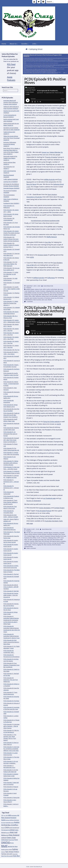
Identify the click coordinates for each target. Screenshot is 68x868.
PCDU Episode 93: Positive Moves (45, 81)
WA (42, 545)
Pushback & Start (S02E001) (11, 203)
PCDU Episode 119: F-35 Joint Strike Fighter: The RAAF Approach (10, 264)
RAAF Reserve (46, 295)
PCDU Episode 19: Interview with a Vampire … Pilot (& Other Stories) (11, 726)
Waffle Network (52, 237)
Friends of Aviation (51, 157)
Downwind (47, 536)
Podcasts (29, 288)
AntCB (59, 424)
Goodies (24, 44)
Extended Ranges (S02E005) (11, 188)
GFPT (59, 538)
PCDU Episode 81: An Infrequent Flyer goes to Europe (10, 434)
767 (32, 533)
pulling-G (27, 543)
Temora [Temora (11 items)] (3, 852)
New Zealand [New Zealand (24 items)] (14, 835)
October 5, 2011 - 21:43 (33, 529)
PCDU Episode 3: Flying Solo (11, 798)
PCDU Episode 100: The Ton (11, 350)
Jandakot (35, 540)
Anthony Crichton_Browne (39, 534)
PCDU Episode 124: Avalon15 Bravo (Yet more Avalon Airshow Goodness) (11, 239)
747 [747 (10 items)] (5, 816)
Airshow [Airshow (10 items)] (8, 820)
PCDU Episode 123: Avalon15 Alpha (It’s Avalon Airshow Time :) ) (11, 245)
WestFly (61, 270)
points (58, 541)
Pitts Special (53, 541)
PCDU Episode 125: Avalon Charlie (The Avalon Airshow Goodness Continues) (12, 233)
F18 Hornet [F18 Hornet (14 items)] (5, 830)
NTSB (36, 541)
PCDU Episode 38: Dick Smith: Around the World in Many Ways (11, 642)
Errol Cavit (63, 536)
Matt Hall (49, 540)
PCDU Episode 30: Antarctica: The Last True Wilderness (11, 680)
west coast (44, 300)
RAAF (40, 295)
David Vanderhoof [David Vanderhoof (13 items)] (14, 828)
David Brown (31, 291)
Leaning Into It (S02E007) (11, 182)
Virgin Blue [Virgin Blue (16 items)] (16, 856)
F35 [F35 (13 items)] (9, 830)
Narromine (53, 293)
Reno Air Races (31, 184)
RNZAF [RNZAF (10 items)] (10, 850)
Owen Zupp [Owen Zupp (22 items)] (11, 837)
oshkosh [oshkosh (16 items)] (4, 838)
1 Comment (30, 301)
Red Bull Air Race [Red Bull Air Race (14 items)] (13, 846)
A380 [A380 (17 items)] (9, 815)
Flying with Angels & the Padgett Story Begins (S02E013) (10, 158)
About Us (13, 44)
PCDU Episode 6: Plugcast (11, 787)
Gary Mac (48, 242)
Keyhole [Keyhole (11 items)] (8, 833)
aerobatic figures (48, 533)
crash (26, 291)
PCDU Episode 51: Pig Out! (11, 574)
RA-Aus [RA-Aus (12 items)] (12, 843)
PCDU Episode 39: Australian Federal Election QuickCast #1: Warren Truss (11, 636)
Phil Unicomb (45, 541)
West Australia (37, 300)
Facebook (27, 538)
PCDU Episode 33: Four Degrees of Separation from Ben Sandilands (11, 665)
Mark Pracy (46, 293)
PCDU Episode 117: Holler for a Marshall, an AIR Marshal (11, 274)
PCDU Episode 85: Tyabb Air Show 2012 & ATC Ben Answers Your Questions (11, 415)
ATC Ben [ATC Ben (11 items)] (3, 823)
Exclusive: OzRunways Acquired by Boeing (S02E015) (10, 144)
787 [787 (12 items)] (7, 815)
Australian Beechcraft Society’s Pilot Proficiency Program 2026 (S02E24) (43, 56)
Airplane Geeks (43, 255)
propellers (63, 541)
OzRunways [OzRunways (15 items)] (5, 840)
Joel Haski (41, 540)
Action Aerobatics (45, 508)
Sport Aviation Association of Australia (40, 298)
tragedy (39, 545)
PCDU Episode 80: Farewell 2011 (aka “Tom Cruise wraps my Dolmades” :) (11, 440)
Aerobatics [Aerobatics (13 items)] (14, 815)
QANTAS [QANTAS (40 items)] (6, 842)
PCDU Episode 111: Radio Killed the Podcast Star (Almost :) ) (11, 303)
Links (34, 44)
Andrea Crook (38, 289)
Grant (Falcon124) (48, 286)
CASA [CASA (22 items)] (7, 827)
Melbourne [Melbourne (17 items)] (5, 835)
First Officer (33, 538)
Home (4, 44)
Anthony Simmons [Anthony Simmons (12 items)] (14, 820)
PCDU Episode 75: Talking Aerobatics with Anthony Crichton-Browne (11, 463)
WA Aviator (28, 133)
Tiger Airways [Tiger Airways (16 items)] (9, 852)
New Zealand (60, 293)
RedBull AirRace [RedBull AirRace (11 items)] (5, 849)
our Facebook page (49, 498)
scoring (54, 543)
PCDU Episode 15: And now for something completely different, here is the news (11, 749)
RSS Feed (11, 64)
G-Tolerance (44, 538)
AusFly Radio (54, 289)
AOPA (32, 257)
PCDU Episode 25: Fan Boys (11, 701)
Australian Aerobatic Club (54, 534)
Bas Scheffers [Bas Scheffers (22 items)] (13, 825)
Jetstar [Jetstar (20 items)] (13, 830)
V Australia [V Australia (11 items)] (15, 854)
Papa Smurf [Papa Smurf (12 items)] (11, 840)
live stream (40, 293)
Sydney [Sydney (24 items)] (15, 849)
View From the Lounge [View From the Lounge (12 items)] (7, 856)
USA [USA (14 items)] (8, 854)
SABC (34, 296)
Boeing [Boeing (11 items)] (3, 828)
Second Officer (60, 543)
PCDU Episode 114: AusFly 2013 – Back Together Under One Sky (12, 289)
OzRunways (51, 278)
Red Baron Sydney (38, 543)
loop (45, 540)
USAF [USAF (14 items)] (11, 854)
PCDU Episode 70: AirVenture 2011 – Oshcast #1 (11, 488)
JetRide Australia (49, 179)
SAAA (30, 296)
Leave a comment (31, 548)
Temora (34, 545)
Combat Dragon (59, 508)
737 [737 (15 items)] (2, 815)
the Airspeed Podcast (44, 511)
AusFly (62, 197)
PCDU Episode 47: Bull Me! (11, 591)
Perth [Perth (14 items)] (16, 840)
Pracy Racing (35, 295)
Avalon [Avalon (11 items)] (12, 823)
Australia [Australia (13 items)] (8, 823)
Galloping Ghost (50, 291)
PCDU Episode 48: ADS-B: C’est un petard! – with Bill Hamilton (11, 587)
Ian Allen (30, 540)
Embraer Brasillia (55, 536)
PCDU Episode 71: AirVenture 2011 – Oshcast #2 (11, 482)
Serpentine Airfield (41, 296)
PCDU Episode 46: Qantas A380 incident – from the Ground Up (11, 595)
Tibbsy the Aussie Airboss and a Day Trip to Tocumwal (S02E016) (11, 138)
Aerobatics (56, 533)
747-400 (28, 533)
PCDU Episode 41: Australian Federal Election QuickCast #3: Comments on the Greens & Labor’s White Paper (11, 620)
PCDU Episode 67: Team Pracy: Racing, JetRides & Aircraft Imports (10, 502)
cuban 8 (42, 536)
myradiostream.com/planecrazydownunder (45, 221)
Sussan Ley (54, 298)
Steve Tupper (28, 545)
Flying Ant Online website (52, 422)
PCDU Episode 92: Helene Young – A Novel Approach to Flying (11, 384)
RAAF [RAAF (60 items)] (4, 846)
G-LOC (39, 538)
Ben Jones (60, 289)
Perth (40, 541)
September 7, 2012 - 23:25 (33, 286)
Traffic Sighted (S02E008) (11, 179)
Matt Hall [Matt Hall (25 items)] (14, 832)
